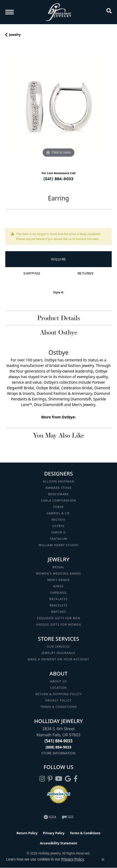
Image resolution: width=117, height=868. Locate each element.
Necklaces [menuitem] (58, 599)
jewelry (15, 35)
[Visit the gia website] (50, 817)
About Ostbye (59, 332)
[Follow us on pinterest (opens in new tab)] (50, 779)
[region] (58, 105)
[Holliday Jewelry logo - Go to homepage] (58, 12)
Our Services (58, 646)
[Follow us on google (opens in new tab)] (68, 779)
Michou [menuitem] (58, 519)
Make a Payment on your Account (58, 659)
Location (58, 688)
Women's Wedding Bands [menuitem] (58, 573)
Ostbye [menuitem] (59, 526)
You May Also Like (59, 435)
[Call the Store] (58, 741)
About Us (59, 681)
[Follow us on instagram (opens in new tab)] (42, 779)
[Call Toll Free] (58, 747)
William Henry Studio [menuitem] (58, 545)
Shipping (32, 273)
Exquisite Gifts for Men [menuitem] (58, 618)
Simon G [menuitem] (58, 532)
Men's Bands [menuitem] (59, 580)
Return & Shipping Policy (59, 694)
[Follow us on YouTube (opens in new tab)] (59, 779)
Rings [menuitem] (59, 586)
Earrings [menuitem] (58, 593)
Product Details (59, 318)
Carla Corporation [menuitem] (59, 500)
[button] (109, 12)
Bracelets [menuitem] (58, 605)
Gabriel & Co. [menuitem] (59, 513)
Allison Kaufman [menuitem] (58, 481)
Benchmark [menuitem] (58, 494)
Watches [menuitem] (58, 612)
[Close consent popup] (103, 860)
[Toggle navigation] (10, 12)
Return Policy (27, 833)
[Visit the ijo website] (68, 817)
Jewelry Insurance (58, 653)
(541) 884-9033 (58, 179)
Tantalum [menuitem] (58, 539)
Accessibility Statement (58, 843)
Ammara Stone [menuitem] (58, 488)
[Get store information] (59, 753)
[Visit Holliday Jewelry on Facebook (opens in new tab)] (76, 779)
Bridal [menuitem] (59, 567)
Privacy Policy (58, 700)
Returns (86, 273)
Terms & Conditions (58, 707)
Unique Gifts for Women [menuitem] (58, 624)
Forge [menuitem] (59, 507)
